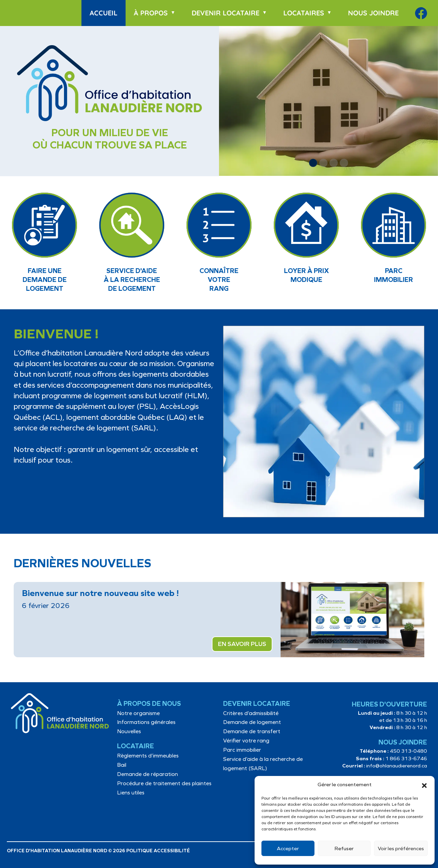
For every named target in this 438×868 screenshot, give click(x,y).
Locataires (304, 13)
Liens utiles (131, 793)
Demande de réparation (147, 774)
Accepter (288, 848)
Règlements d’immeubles (148, 756)
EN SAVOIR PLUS (242, 644)
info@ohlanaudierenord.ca (397, 766)
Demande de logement (252, 722)
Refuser (344, 848)
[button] (424, 785)
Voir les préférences (401, 848)
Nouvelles (129, 731)
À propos (151, 13)
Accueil (104, 13)
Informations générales (146, 722)
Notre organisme (138, 713)
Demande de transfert (252, 731)
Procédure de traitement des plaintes (164, 783)
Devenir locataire (226, 13)
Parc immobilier (242, 750)
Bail (122, 765)
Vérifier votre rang (246, 741)
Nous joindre (373, 13)
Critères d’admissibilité (251, 713)
